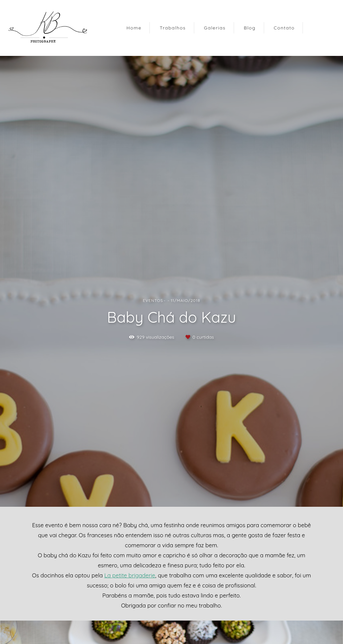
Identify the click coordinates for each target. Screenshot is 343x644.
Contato (284, 28)
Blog (250, 28)
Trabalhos (173, 28)
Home (134, 28)
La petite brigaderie (130, 576)
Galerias (215, 28)
